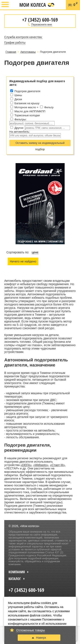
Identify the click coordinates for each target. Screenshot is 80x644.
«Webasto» (41, 465)
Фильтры (20, 119)
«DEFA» (26, 465)
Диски (18, 99)
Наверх (39, 638)
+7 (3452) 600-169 (14, 5)
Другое (19, 128)
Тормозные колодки (27, 115)
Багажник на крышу (27, 103)
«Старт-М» (57, 465)
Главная (11, 52)
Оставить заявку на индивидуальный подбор (40, 144)
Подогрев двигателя (27, 91)
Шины (18, 95)
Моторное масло (25, 107)
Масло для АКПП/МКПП (30, 111)
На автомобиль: (20, 132)
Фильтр (49, 107)
